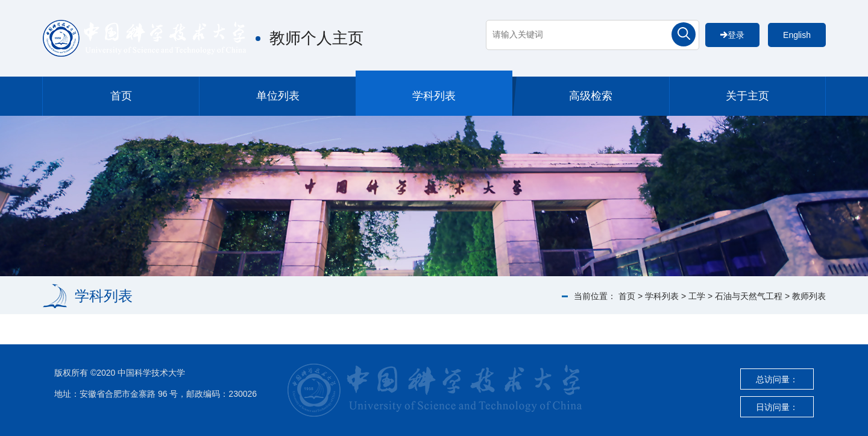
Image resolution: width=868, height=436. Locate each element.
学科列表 (434, 96)
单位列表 (278, 96)
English (797, 35)
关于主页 (747, 96)
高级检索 (591, 96)
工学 (697, 296)
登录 (732, 35)
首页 (121, 96)
